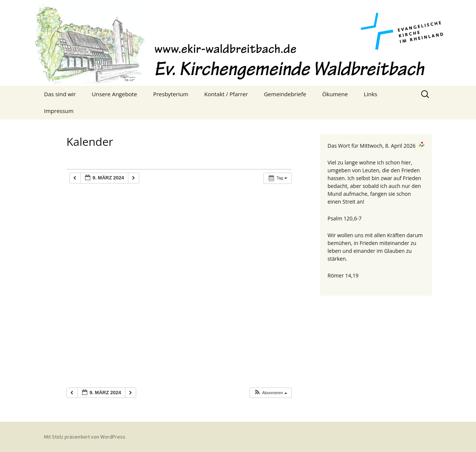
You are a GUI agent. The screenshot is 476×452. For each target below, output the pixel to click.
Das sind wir (60, 94)
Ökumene (335, 94)
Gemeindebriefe (285, 94)
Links (370, 94)
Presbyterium (170, 94)
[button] (270, 393)
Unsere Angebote (114, 94)
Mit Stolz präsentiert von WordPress (85, 437)
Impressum (59, 111)
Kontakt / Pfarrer (226, 94)
